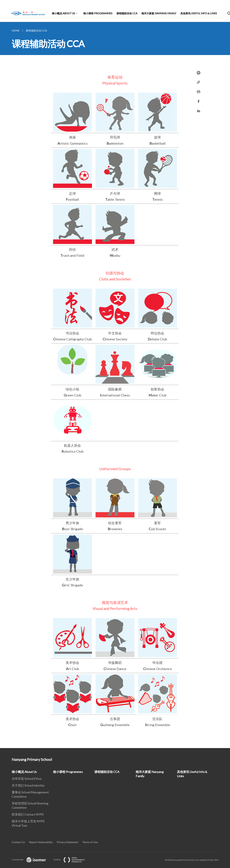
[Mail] (198, 90)
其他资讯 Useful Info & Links (199, 13)
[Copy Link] (198, 82)
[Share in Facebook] (198, 99)
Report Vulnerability (41, 842)
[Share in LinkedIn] (198, 109)
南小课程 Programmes (98, 13)
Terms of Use (90, 842)
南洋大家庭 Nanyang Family (159, 13)
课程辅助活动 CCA (127, 13)
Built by (72, 860)
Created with (32, 860)
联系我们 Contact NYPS (28, 814)
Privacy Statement (67, 842)
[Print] (198, 73)
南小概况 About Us (63, 13)
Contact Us (18, 842)
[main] (115, 385)
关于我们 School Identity (28, 785)
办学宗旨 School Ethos (27, 779)
